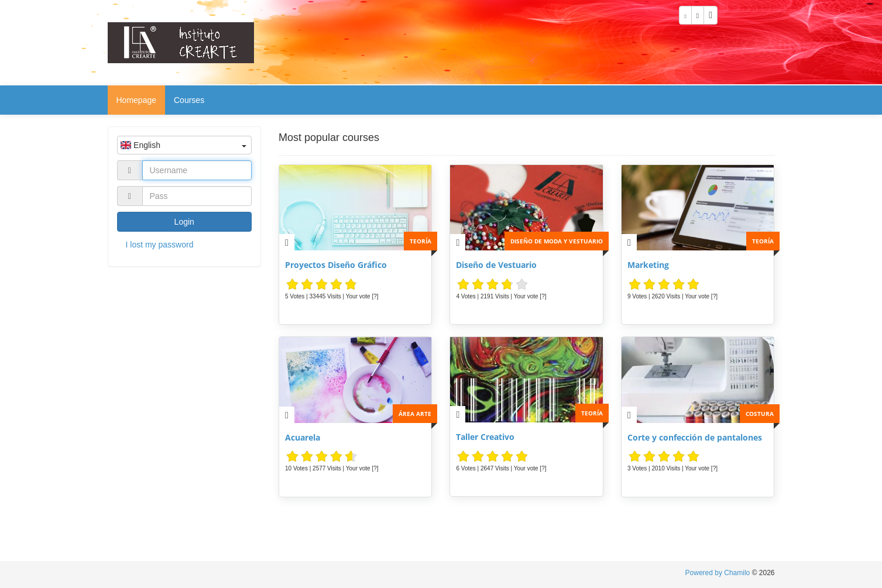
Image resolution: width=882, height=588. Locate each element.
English (184, 145)
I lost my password (160, 245)
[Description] (287, 242)
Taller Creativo (485, 437)
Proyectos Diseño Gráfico (336, 265)
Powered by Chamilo (719, 573)
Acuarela (303, 437)
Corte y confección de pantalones (695, 437)
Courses (189, 100)
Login (184, 222)
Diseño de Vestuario (496, 265)
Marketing (648, 265)
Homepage (137, 100)
